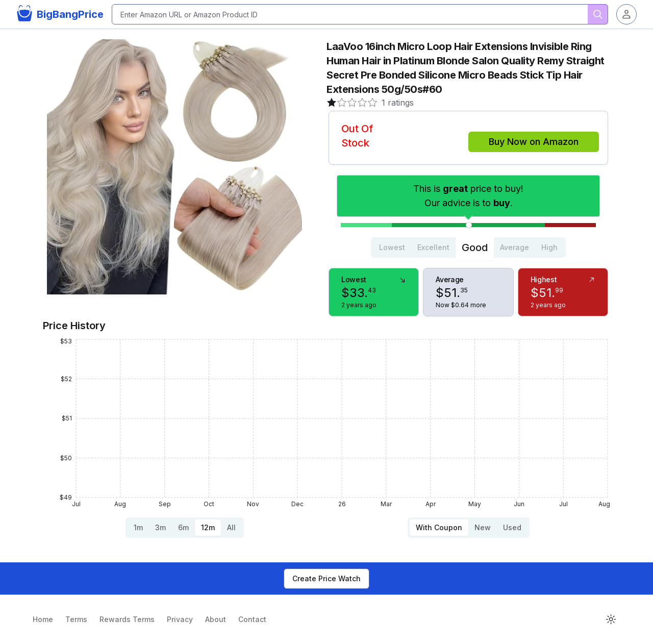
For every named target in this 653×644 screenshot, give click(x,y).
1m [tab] (138, 527)
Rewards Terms (127, 619)
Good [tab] (475, 247)
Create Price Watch (326, 578)
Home (43, 619)
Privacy (180, 619)
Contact (252, 619)
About (216, 619)
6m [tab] (183, 527)
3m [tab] (160, 527)
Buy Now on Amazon (534, 142)
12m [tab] (208, 527)
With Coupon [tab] (439, 527)
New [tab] (483, 527)
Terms (76, 619)
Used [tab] (512, 527)
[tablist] (468, 247)
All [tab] (231, 527)
